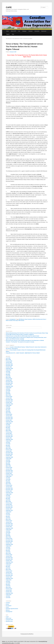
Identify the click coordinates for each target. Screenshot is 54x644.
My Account (44, 31)
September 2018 (9, 493)
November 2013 (9, 575)
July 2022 (8, 425)
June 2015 (8, 549)
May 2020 (8, 463)
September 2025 (9, 368)
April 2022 (8, 429)
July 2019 (8, 478)
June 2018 (8, 497)
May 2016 (8, 534)
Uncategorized (13, 319)
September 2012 (9, 593)
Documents (37, 31)
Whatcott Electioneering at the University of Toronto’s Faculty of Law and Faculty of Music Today (27, 333)
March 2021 (8, 448)
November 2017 (9, 507)
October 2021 (9, 438)
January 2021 (9, 451)
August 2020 (9, 459)
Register (8, 34)
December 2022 (9, 417)
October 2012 (9, 592)
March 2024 (8, 395)
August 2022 (9, 423)
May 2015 (8, 550)
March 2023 (8, 413)
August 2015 (9, 546)
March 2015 (8, 553)
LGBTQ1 (34, 319)
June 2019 (8, 479)
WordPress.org (9, 621)
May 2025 (8, 374)
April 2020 (8, 465)
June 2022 (8, 426)
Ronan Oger (16, 321)
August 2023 (9, 405)
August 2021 (9, 441)
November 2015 (9, 541)
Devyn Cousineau (28, 319)
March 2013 (8, 587)
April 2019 (8, 482)
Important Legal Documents (12, 609)
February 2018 (9, 503)
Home (7, 31)
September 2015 (9, 544)
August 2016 (9, 530)
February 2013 (9, 589)
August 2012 (9, 595)
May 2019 (8, 481)
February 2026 (9, 361)
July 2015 (8, 547)
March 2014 (8, 570)
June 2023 (8, 408)
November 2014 (9, 559)
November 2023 (9, 401)
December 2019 (9, 470)
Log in (7, 617)
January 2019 (9, 487)
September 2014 (9, 562)
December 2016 (9, 524)
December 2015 (9, 540)
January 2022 (9, 434)
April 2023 (8, 411)
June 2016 (8, 533)
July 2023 (8, 407)
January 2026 (9, 363)
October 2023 (9, 402)
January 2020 (9, 469)
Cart (19, 31)
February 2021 (9, 450)
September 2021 (9, 439)
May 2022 (8, 428)
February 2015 (9, 555)
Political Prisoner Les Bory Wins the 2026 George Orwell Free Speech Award (22, 336)
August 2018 (9, 494)
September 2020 (9, 457)
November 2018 (9, 490)
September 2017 (9, 510)
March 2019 (8, 484)
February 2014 (9, 571)
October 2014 (9, 561)
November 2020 (9, 454)
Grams (7, 607)
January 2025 (9, 380)
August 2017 (9, 512)
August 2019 (9, 476)
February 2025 (9, 379)
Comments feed (9, 620)
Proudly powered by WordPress (27, 634)
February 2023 (9, 414)
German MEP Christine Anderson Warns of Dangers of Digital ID (20, 334)
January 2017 (9, 522)
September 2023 (9, 404)
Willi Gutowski (21, 321)
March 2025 (8, 377)
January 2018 (9, 504)
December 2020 (9, 453)
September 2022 (9, 422)
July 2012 (8, 596)
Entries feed (9, 618)
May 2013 (8, 584)
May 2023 (8, 410)
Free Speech (9, 606)
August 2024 (9, 388)
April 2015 (8, 552)
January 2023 (9, 416)
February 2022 (9, 432)
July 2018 (8, 496)
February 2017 (9, 521)
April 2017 (8, 518)
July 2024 (8, 389)
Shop (13, 34)
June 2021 (8, 444)
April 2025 (8, 376)
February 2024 (9, 396)
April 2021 (8, 447)
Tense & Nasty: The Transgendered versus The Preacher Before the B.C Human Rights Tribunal (24, 47)
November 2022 (9, 419)
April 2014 (8, 568)
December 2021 (9, 435)
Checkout (30, 31)
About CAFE (13, 31)
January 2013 (9, 590)
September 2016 (9, 528)
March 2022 (8, 431)
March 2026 (8, 360)
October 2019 (9, 473)
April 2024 (8, 394)
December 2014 (9, 558)
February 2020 (9, 467)
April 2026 (8, 358)
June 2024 (8, 391)
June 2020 (8, 462)
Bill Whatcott (22, 319)
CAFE (9, 7)
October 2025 (9, 367)
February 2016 (9, 538)
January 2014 (9, 572)
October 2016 (9, 527)
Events (7, 604)
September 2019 (9, 475)
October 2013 (9, 577)
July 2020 (8, 460)
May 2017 (8, 516)
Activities (8, 603)
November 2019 (9, 472)
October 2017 (9, 509)
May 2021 (8, 445)
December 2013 (9, 574)
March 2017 (8, 519)
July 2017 (8, 513)
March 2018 (8, 501)
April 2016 (8, 535)
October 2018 (9, 491)
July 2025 (8, 371)
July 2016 (8, 531)
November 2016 (9, 525)
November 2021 (9, 436)
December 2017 (9, 506)
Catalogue (24, 31)
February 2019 (9, 485)
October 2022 (9, 420)
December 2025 (9, 364)
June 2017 (8, 515)
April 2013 (8, 586)
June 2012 (8, 598)
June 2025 (8, 373)
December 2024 (9, 382)
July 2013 (8, 581)
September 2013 (9, 578)
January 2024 (9, 398)
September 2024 (9, 386)
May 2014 (8, 567)
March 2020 (8, 466)
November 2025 (9, 365)
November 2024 (9, 383)
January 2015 (9, 556)
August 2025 (9, 370)
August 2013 (9, 580)
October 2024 (9, 385)
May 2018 (8, 499)
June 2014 (8, 565)
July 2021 (8, 442)
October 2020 (9, 456)
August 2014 (9, 564)
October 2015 (9, 543)
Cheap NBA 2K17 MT (10, 353)
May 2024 (8, 392)
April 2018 (8, 500)
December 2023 (9, 400)
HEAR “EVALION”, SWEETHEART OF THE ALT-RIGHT (28, 353)
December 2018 (9, 488)
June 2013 (8, 583)
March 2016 (8, 537)
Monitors (8, 610)
